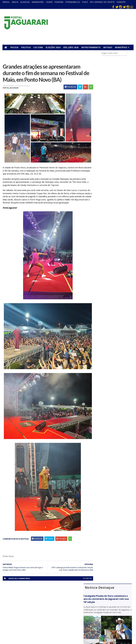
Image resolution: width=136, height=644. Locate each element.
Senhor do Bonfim (34, 626)
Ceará (49, 2)
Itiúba (32, 605)
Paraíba (59, 2)
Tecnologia (35, 631)
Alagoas (25, 2)
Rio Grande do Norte (102, 2)
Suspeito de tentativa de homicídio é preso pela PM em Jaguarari (112, 176)
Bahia (15, 2)
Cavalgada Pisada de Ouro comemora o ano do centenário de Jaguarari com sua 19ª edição (112, 78)
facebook (82, 577)
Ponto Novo (35, 621)
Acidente (34, 589)
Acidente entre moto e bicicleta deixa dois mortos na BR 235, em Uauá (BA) (113, 202)
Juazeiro (33, 609)
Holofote (34, 601)
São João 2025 (71, 47)
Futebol (73, 611)
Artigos (108, 47)
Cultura (39, 47)
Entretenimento (91, 47)
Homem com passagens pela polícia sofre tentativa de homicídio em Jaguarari (112, 148)
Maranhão (38, 2)
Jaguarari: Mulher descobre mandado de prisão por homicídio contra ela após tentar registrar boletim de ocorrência (112, 163)
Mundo (33, 613)
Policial (72, 615)
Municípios (121, 47)
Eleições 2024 (53, 47)
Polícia (15, 47)
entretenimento (75, 598)
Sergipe (121, 2)
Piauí (85, 2)
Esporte (73, 603)
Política (26, 47)
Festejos (73, 607)
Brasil (6, 2)
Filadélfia (34, 597)
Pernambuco (73, 2)
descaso (33, 593)
